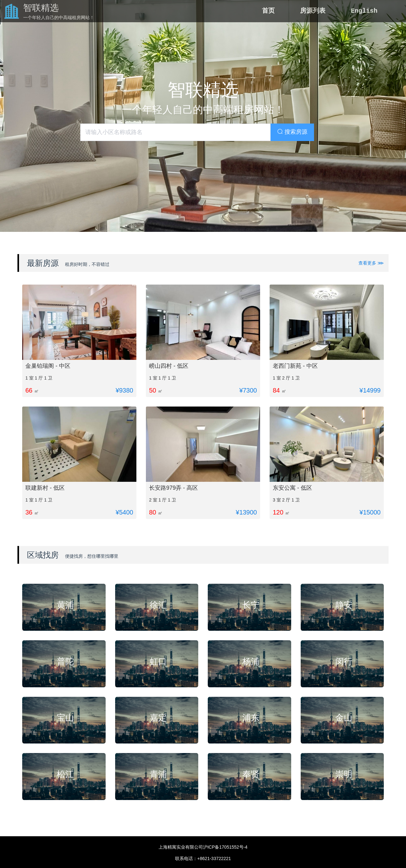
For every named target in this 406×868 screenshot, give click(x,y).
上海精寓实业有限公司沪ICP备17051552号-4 (203, 847)
